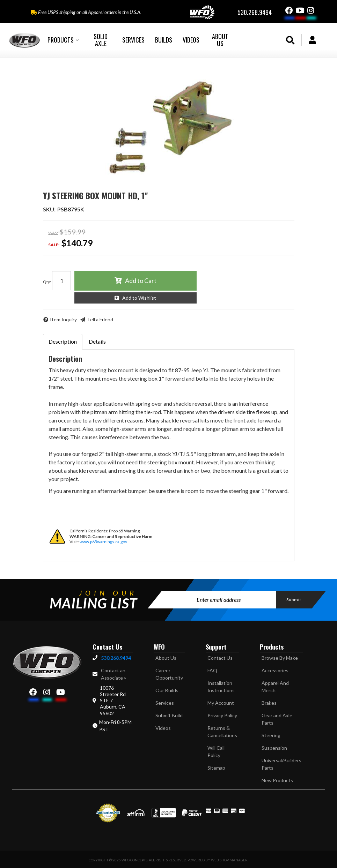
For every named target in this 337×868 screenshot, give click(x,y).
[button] (63, 40)
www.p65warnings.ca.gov (103, 542)
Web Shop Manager (229, 860)
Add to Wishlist (139, 298)
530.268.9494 (116, 658)
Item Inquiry (63, 319)
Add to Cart (141, 280)
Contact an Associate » (113, 674)
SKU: (49, 209)
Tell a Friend (100, 319)
